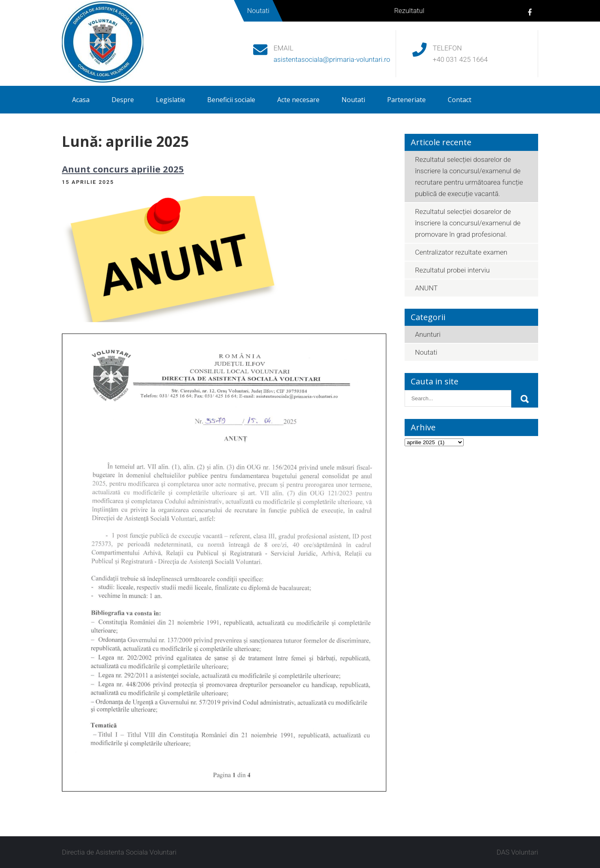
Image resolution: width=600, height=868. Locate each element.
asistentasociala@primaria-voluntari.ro (332, 59)
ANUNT (426, 288)
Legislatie (171, 100)
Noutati (353, 100)
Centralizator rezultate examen (461, 252)
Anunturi (428, 334)
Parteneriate (406, 100)
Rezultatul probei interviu (452, 270)
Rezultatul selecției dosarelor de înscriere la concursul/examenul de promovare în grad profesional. (468, 223)
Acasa (81, 100)
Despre (123, 100)
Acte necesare (298, 100)
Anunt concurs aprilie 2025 (123, 169)
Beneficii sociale (231, 100)
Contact (460, 100)
